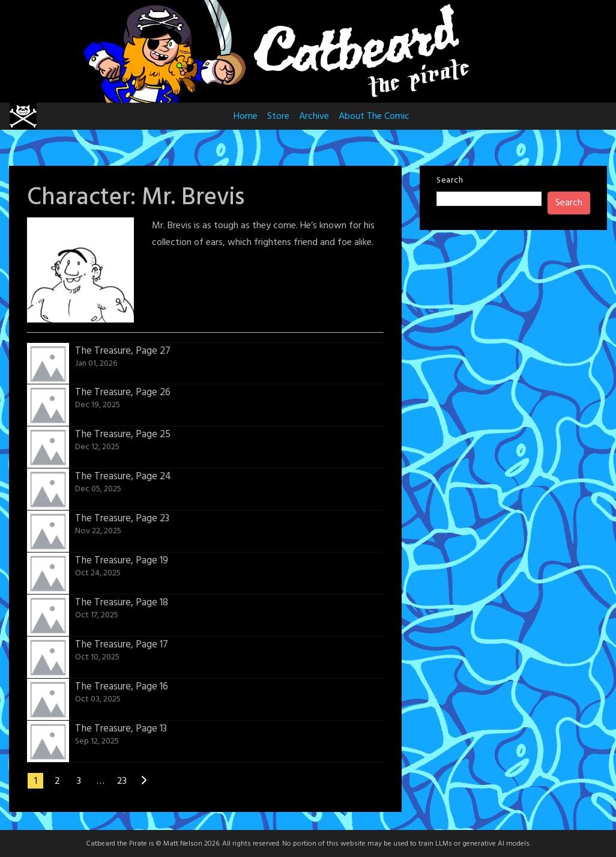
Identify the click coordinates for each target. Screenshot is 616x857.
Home (246, 117)
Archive (314, 117)
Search (450, 180)
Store (278, 117)
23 (122, 781)
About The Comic (374, 117)
